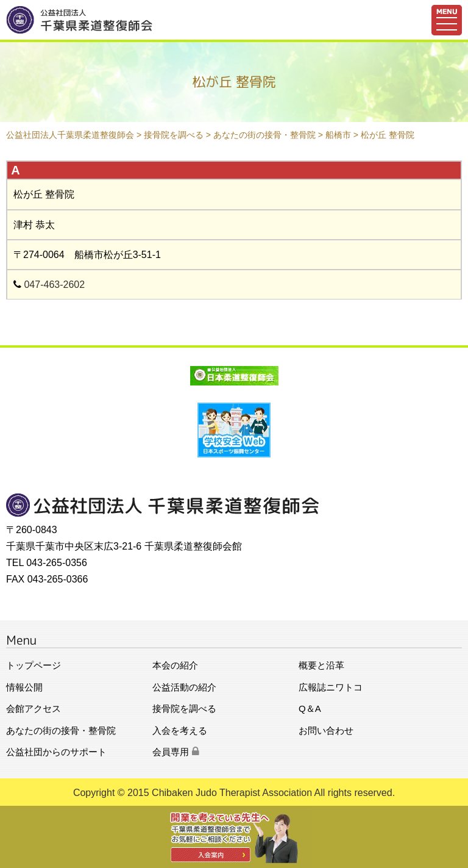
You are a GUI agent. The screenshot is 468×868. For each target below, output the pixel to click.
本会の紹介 (175, 665)
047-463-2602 (54, 285)
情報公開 (24, 687)
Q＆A (310, 708)
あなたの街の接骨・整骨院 (61, 730)
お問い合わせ (326, 730)
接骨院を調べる (184, 708)
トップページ (34, 665)
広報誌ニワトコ (331, 687)
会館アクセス (34, 708)
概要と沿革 (321, 665)
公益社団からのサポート (56, 752)
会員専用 (176, 752)
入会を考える (180, 730)
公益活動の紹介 (184, 687)
